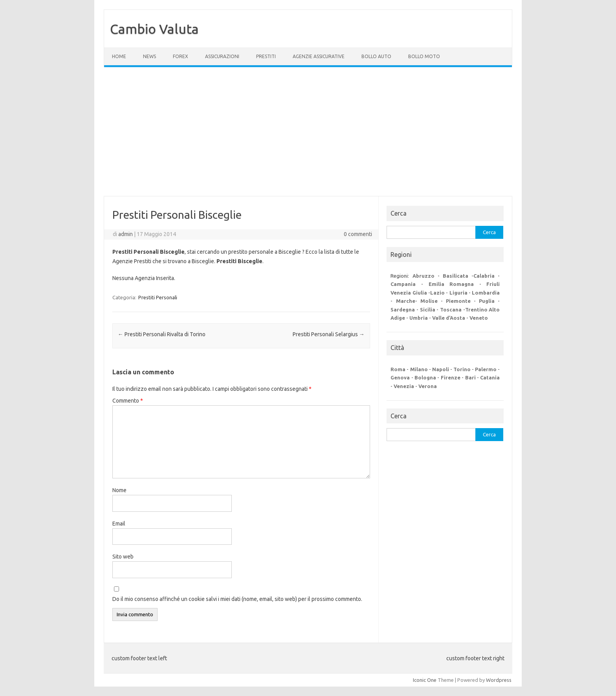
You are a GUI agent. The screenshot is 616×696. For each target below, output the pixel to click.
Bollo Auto (376, 56)
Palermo (486, 369)
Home (119, 56)
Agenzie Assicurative (319, 56)
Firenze (451, 377)
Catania (490, 377)
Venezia (404, 386)
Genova (400, 377)
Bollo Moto (424, 56)
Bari (470, 377)
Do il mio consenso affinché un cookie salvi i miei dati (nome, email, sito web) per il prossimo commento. (237, 599)
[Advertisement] (308, 132)
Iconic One (425, 680)
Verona (428, 386)
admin (126, 234)
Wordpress (499, 680)
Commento (128, 401)
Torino (462, 369)
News (149, 56)
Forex (181, 56)
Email (119, 524)
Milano (419, 369)
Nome (119, 490)
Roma (398, 369)
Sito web (123, 557)
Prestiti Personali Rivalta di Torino (162, 334)
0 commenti (358, 234)
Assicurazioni (222, 56)
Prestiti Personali (158, 297)
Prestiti (266, 56)
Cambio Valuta (154, 29)
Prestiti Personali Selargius (329, 334)
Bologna (425, 377)
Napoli (441, 369)
